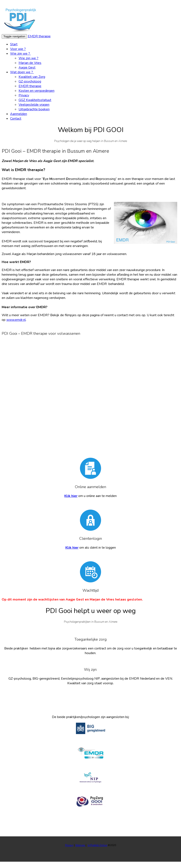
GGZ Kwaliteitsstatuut (35, 100)
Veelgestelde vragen (34, 105)
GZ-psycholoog (30, 81)
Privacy (24, 95)
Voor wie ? (18, 49)
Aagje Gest (27, 67)
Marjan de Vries (30, 63)
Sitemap (80, 845)
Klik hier (71, 496)
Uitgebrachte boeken (34, 109)
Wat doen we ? (22, 72)
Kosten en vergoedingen (36, 91)
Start (14, 44)
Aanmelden (19, 114)
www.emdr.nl (16, 320)
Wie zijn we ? (20, 54)
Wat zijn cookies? (165, 4)
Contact (16, 119)
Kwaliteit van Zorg (32, 77)
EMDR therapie (39, 36)
